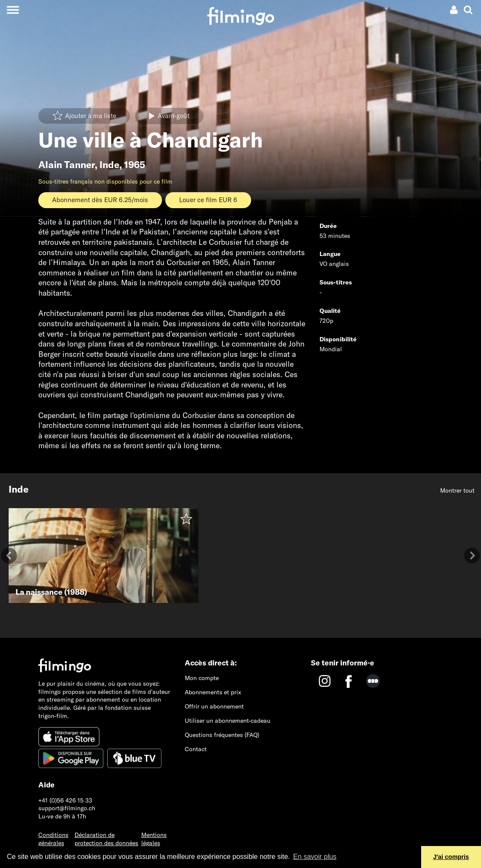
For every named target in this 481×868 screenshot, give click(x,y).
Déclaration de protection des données (106, 839)
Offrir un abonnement (214, 706)
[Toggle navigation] (13, 10)
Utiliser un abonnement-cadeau (228, 721)
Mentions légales (154, 839)
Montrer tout (457, 490)
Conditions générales (53, 839)
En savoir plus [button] (315, 857)
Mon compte (202, 678)
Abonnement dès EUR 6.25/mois (100, 200)
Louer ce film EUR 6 (208, 200)
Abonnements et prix (213, 692)
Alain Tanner (67, 165)
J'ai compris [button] (451, 857)
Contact (196, 749)
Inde (109, 165)
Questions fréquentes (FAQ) (222, 735)
